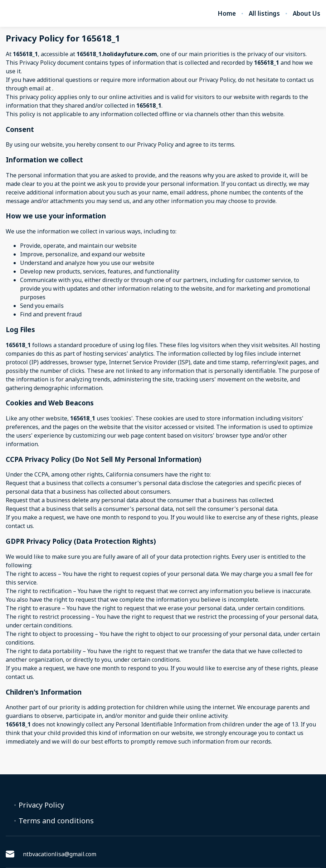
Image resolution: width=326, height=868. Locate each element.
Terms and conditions (56, 821)
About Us (306, 14)
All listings (264, 14)
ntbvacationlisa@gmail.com (51, 854)
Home (227, 14)
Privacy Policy (41, 805)
